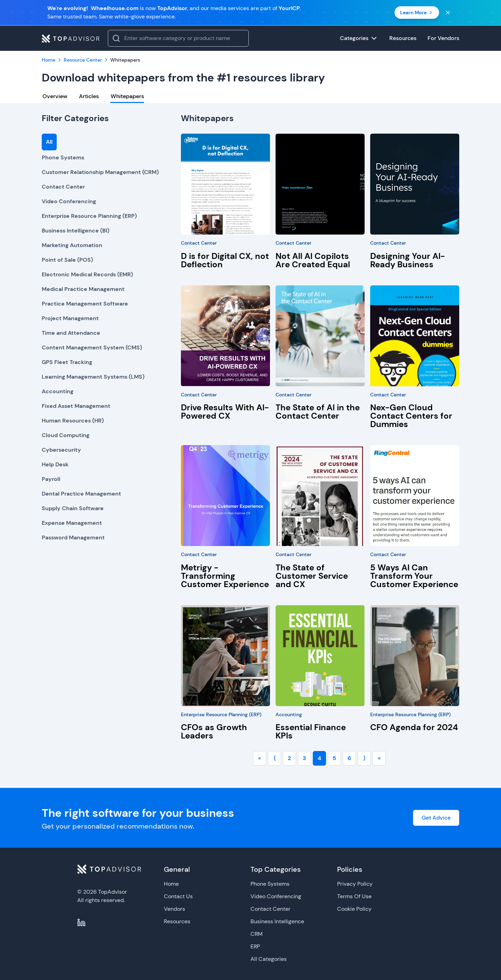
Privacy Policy (355, 884)
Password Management (73, 538)
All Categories (269, 959)
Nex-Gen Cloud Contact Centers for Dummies (411, 416)
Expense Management (72, 523)
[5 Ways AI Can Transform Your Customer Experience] (415, 496)
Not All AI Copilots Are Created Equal (313, 260)
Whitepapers (127, 96)
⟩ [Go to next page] (364, 758)
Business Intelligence (277, 921)
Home (171, 884)
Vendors (174, 909)
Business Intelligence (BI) (75, 231)
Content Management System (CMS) (92, 347)
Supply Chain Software (73, 508)
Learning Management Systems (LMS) (93, 377)
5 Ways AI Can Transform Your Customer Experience (414, 576)
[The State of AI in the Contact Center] (320, 336)
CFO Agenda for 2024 (414, 727)
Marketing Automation (72, 245)
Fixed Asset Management (76, 406)
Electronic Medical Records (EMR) (87, 274)
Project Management (70, 318)
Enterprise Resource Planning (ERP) (89, 216)
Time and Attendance (71, 333)
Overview (55, 96)
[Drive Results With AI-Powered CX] (225, 336)
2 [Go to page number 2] (289, 758)
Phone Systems (63, 157)
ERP (255, 946)
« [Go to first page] (260, 758)
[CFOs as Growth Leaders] (225, 656)
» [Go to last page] (379, 758)
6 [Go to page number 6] (349, 758)
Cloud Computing (66, 435)
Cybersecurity (61, 450)
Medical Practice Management (83, 289)
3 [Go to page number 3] (304, 758)
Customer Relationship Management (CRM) (100, 172)
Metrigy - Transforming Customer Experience (225, 576)
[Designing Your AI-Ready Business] (415, 184)
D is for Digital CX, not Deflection (225, 260)
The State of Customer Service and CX (312, 576)
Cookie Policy (354, 909)
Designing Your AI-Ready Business (408, 260)
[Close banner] (448, 13)
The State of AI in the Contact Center (318, 412)
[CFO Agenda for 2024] (415, 656)
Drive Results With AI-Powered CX (225, 412)
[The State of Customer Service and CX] (320, 496)
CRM (257, 934)
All (49, 142)
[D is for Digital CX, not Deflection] (225, 184)
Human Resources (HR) (73, 421)
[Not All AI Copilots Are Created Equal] (320, 184)
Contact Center (63, 187)
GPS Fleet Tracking (67, 362)
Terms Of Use (354, 896)
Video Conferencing (69, 201)
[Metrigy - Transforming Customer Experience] (225, 496)
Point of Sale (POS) (67, 260)
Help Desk (55, 464)
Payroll (51, 479)
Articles (89, 96)
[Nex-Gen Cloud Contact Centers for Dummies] (415, 336)
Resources (177, 921)
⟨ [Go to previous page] (275, 758)
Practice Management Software (85, 304)
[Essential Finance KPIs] (320, 656)
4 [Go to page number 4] (319, 758)
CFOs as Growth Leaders (214, 731)
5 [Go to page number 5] (334, 758)
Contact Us (178, 896)
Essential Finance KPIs (311, 731)
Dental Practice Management (81, 494)
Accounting (58, 391)
